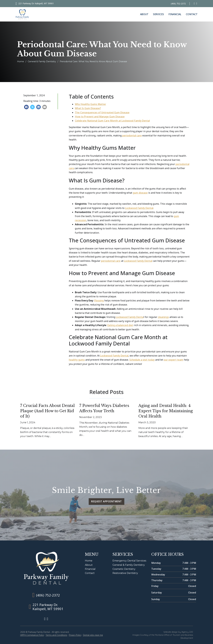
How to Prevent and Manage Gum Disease (100, 117)
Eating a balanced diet (120, 325)
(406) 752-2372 (178, 4)
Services (158, 14)
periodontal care (132, 135)
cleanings (163, 317)
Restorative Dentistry (125, 573)
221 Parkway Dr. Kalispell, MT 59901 (36, 3)
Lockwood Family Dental (139, 208)
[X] (32, 107)
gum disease (140, 193)
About (144, 14)
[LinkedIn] (39, 107)
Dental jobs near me (93, 635)
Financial (175, 14)
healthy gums (77, 360)
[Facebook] (26, 107)
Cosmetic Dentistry (124, 569)
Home (21, 61)
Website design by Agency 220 (178, 632)
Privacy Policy (75, 635)
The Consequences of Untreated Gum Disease (102, 112)
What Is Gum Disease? (88, 108)
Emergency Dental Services (129, 561)
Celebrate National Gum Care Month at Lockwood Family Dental (112, 121)
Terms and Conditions (56, 635)
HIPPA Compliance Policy (32, 635)
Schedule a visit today (142, 360)
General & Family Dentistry (42, 61)
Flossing (99, 301)
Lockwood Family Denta (130, 317)
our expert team (174, 360)
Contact (192, 14)
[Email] (45, 107)
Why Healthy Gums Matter (91, 104)
